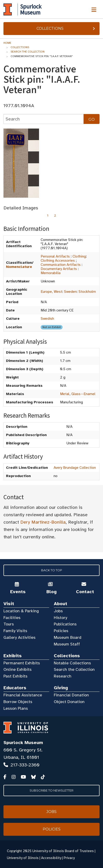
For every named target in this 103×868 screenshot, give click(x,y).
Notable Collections (72, 663)
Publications (65, 624)
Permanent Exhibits (22, 663)
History (61, 618)
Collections (66, 28)
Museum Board (68, 637)
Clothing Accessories (58, 261)
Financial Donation (71, 695)
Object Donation (69, 702)
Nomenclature (19, 267)
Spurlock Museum (23, 743)
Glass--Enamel (83, 394)
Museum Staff (67, 644)
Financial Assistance (23, 695)
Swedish (47, 319)
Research (63, 676)
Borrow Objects (18, 702)
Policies (61, 631)
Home (7, 43)
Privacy (69, 858)
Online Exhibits (18, 669)
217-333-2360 (25, 765)
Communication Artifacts (61, 265)
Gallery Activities (20, 637)
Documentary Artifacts (59, 269)
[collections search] (44, 119)
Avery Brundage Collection (75, 468)
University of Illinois (23, 858)
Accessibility (51, 858)
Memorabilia (51, 273)
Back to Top (52, 570)
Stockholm (87, 292)
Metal (65, 394)
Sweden (70, 292)
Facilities (12, 618)
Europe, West (51, 292)
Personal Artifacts (55, 256)
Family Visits (15, 631)
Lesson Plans (16, 708)
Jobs (58, 611)
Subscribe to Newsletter (51, 790)
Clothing (79, 256)
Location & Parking (21, 611)
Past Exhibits (15, 676)
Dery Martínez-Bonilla (43, 522)
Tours (9, 624)
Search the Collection (28, 52)
